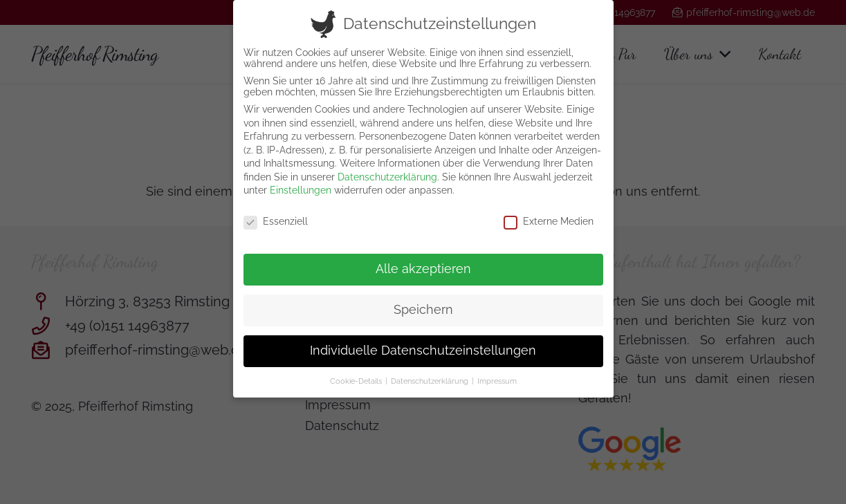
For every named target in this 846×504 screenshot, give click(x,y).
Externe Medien (549, 215)
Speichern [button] (423, 303)
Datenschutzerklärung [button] (431, 374)
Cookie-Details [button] (357, 374)
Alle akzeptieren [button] (423, 262)
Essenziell (276, 215)
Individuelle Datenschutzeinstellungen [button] (423, 344)
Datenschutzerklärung (387, 170)
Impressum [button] (497, 374)
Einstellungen (301, 184)
